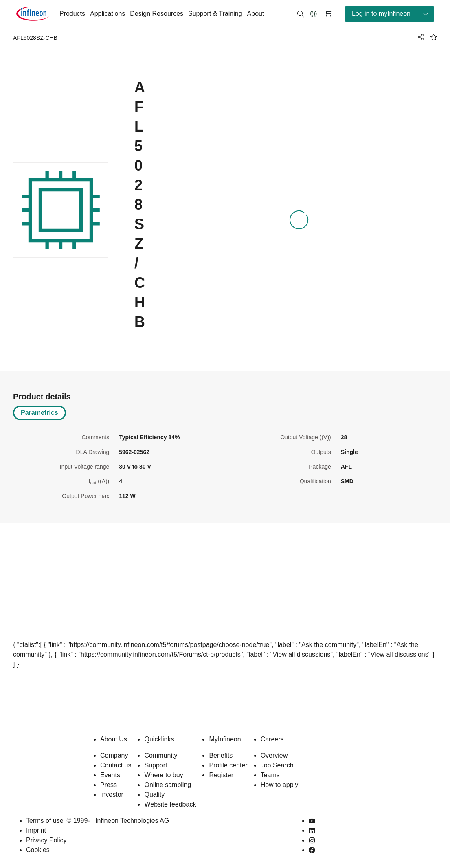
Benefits (221, 755)
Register (221, 775)
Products (72, 14)
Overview (274, 755)
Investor (112, 795)
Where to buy (164, 775)
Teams (270, 775)
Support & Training (215, 14)
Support (156, 765)
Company (114, 755)
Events (110, 775)
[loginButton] (390, 14)
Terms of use (45, 821)
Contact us (116, 765)
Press (109, 785)
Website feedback (170, 804)
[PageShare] (419, 37)
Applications (108, 14)
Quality (154, 795)
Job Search (277, 765)
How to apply (280, 785)
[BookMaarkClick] (434, 37)
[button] (314, 14)
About (256, 14)
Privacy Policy (46, 840)
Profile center (228, 765)
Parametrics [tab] (40, 413)
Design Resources (157, 14)
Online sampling (168, 785)
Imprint (36, 830)
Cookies (38, 850)
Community (161, 755)
